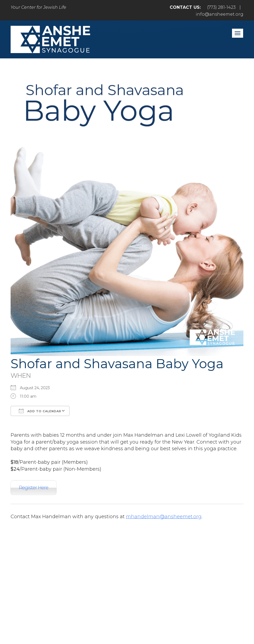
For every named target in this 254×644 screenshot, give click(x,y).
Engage (114, 583)
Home (25, 583)
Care (141, 583)
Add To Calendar (40, 411)
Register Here (34, 488)
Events (217, 583)
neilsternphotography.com (196, 625)
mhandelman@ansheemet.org (164, 517)
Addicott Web (86, 625)
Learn (166, 583)
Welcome (57, 583)
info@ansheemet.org (220, 14)
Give (191, 583)
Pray (86, 583)
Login (127, 595)
